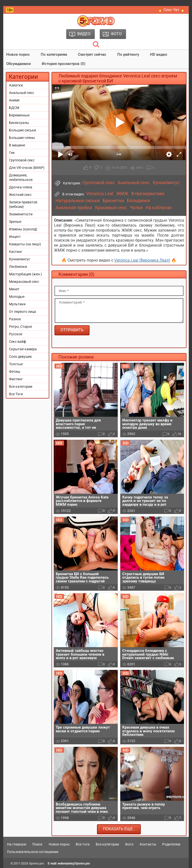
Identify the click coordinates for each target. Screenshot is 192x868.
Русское (16, 334)
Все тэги (83, 844)
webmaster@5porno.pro (74, 864)
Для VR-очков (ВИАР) (27, 168)
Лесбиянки (18, 267)
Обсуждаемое (18, 64)
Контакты (148, 844)
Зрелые (15, 222)
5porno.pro (36, 864)
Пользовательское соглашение (33, 852)
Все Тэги (16, 394)
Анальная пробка (74, 208)
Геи (12, 153)
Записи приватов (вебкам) (23, 204)
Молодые (17, 297)
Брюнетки (113, 201)
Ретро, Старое (20, 327)
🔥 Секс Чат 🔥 (171, 10)
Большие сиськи (22, 130)
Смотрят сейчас (92, 54)
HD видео (159, 54)
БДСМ (14, 108)
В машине (17, 145)
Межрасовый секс (24, 282)
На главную (17, 844)
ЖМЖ (122, 194)
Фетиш (14, 372)
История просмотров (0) (63, 64)
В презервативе (148, 194)
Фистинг (16, 379)
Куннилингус (19, 259)
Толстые (16, 364)
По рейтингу (128, 54)
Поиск (37, 844)
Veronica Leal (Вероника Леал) (142, 260)
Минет (14, 289)
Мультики (17, 304)
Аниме (14, 100)
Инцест (15, 237)
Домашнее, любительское (21, 177)
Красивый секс (111, 208)
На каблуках (159, 208)
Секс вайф (17, 342)
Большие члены (22, 138)
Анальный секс (21, 93)
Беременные (19, 115)
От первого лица (22, 312)
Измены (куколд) (23, 229)
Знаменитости (21, 214)
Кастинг (16, 252)
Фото (129, 844)
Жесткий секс (20, 195)
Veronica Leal (100, 194)
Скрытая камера (23, 349)
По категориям (54, 54)
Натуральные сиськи (78, 201)
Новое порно (18, 54)
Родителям (171, 844)
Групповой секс (22, 160)
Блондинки (138, 201)
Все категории (21, 387)
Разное (15, 319)
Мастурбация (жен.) (25, 274)
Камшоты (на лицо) (25, 244)
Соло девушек (20, 357)
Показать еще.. (119, 829)
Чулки (136, 208)
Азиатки (16, 85)
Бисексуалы (19, 123)
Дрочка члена (21, 187)
